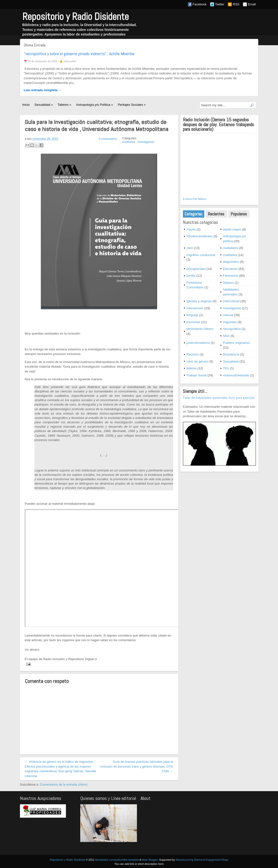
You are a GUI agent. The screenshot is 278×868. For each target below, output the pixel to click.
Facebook (200, 4)
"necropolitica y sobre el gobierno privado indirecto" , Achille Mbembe (79, 54)
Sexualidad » (44, 105)
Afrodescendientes (200, 236)
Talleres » (64, 105)
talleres (192, 368)
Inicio (26, 105)
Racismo (193, 354)
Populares (239, 214)
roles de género (197, 361)
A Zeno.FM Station (195, 199)
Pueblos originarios (237, 343)
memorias (193, 322)
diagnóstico (231, 262)
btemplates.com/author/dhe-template (117, 860)
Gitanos (229, 283)
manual (228, 315)
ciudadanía (231, 248)
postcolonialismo (198, 343)
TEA (226, 368)
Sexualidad (231, 361)
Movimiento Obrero (200, 329)
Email (252, 4)
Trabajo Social (197, 375)
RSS (236, 4)
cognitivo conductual (201, 255)
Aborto (191, 229)
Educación (230, 269)
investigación (146, 142)
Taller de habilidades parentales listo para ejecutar (219, 398)
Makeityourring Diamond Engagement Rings (202, 860)
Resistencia (231, 354)
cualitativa (129, 142)
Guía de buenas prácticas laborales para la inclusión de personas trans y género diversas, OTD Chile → (137, 766)
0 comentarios (108, 139)
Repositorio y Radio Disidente (76, 17)
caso (190, 248)
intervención (195, 308)
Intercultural (231, 301)
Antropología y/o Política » (95, 105)
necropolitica (232, 329)
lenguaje (193, 315)
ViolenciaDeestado (236, 375)
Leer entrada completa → (43, 90)
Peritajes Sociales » (132, 105)
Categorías (193, 214)
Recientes (216, 214)
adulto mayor (232, 229)
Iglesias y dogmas (199, 301)
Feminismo (231, 276)
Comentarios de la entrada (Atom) (64, 784)
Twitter (220, 4)
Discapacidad (196, 269)
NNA (226, 336)
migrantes (230, 322)
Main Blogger (150, 860)
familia (191, 276)
